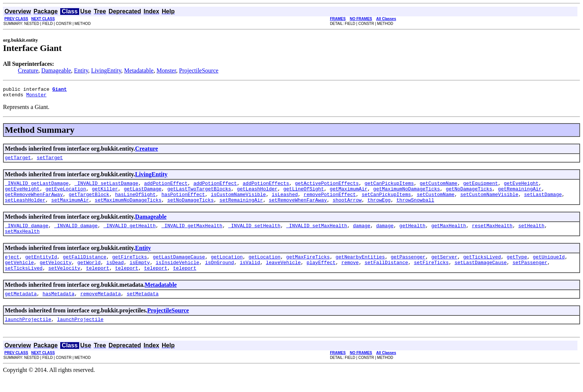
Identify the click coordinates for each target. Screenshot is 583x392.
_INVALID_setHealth (254, 234)
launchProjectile (28, 335)
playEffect (321, 274)
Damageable (56, 70)
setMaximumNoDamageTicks (128, 208)
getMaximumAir (349, 194)
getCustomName (439, 187)
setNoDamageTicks (191, 208)
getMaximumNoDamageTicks (407, 194)
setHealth (531, 234)
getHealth (412, 234)
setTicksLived (24, 281)
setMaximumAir (70, 208)
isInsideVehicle (178, 274)
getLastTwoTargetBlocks (199, 194)
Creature (28, 70)
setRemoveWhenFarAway (298, 208)
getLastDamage (143, 194)
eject (12, 268)
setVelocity (64, 281)
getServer (444, 268)
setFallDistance (386, 274)
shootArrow (347, 208)
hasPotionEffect (183, 201)
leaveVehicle (283, 274)
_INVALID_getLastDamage (37, 187)
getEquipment (481, 187)
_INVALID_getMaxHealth (192, 234)
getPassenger (408, 268)
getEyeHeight (521, 187)
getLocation (227, 268)
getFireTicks (130, 268)
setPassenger (530, 274)
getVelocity (56, 274)
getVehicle (19, 274)
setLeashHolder (25, 208)
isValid (250, 274)
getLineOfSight (304, 194)
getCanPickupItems (389, 187)
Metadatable (139, 70)
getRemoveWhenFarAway (34, 201)
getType (517, 268)
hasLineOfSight (135, 201)
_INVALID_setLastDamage (106, 187)
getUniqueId (549, 268)
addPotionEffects (266, 187)
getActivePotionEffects (327, 187)
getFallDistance (85, 268)
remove (350, 274)
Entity (81, 70)
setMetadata (143, 308)
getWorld (89, 274)
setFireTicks (431, 274)
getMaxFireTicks (308, 268)
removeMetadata (101, 308)
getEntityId (41, 268)
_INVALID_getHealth (129, 234)
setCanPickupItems (386, 201)
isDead (115, 274)
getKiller (105, 194)
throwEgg (379, 208)
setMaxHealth (22, 241)
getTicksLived (482, 268)
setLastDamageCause (480, 274)
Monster (166, 70)
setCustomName (436, 201)
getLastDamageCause (179, 268)
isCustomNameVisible (238, 201)
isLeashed (285, 201)
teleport (97, 281)
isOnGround (219, 274)
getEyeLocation (66, 194)
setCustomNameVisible (489, 201)
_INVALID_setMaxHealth (317, 234)
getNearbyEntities (360, 268)
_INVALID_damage (27, 234)
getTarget (18, 161)
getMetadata (21, 308)
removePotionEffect (330, 201)
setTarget (50, 161)
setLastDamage (543, 201)
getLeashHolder (257, 194)
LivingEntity (106, 70)
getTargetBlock (89, 201)
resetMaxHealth (492, 234)
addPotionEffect (166, 187)
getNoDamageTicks (469, 194)
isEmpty (140, 274)
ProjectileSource (199, 70)
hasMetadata (58, 308)
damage (362, 234)
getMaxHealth (449, 234)
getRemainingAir (520, 194)
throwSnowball (415, 208)
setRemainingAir (241, 208)
